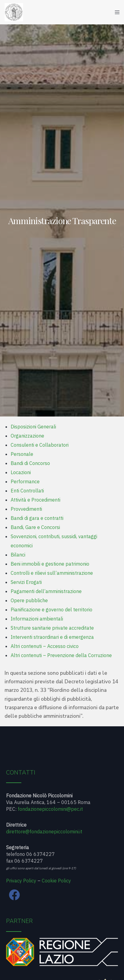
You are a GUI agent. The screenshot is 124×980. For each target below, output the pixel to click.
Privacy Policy (21, 881)
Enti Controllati (27, 491)
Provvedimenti (26, 509)
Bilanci (18, 555)
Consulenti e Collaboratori (40, 445)
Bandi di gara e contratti (37, 518)
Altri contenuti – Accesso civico (45, 646)
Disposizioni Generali (33, 427)
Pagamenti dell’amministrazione (46, 591)
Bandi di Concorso (30, 463)
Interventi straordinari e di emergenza (52, 637)
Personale (22, 454)
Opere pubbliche (29, 600)
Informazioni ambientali (37, 619)
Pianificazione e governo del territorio (51, 610)
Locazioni (21, 472)
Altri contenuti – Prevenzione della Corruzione (61, 655)
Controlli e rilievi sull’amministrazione (52, 573)
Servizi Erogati (26, 582)
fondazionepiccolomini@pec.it (50, 809)
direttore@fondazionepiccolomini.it (44, 832)
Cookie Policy (56, 881)
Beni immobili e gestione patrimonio (50, 564)
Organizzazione (27, 436)
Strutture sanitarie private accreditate (52, 628)
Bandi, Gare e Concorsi (35, 527)
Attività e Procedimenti (35, 500)
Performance (25, 481)
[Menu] (115, 12)
